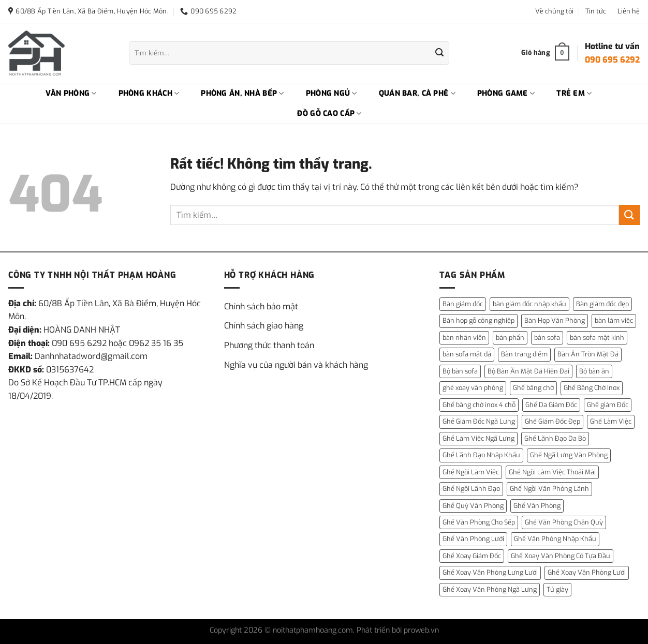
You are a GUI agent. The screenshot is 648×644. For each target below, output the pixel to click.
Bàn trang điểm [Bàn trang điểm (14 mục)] (524, 354)
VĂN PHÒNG (71, 94)
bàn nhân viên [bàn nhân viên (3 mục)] (464, 338)
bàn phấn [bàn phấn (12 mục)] (510, 338)
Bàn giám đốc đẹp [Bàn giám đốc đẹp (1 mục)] (602, 304)
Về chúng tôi (554, 11)
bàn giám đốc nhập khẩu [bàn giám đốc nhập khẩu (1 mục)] (529, 304)
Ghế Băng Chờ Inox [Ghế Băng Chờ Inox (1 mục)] (592, 388)
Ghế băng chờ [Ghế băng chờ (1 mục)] (533, 388)
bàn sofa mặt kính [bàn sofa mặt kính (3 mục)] (597, 338)
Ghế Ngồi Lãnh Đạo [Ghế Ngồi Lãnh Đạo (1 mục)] (471, 489)
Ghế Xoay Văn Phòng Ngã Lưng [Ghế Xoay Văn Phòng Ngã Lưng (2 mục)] (490, 589)
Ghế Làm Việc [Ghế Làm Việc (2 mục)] (611, 421)
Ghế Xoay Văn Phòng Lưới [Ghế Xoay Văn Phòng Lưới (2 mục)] (587, 572)
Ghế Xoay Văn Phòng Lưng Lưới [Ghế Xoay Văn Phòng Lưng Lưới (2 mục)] (490, 572)
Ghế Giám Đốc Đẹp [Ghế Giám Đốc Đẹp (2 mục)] (553, 421)
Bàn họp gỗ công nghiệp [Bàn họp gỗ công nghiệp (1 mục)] (478, 320)
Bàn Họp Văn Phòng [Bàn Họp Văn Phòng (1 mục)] (555, 320)
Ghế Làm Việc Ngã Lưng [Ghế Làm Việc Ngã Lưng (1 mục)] (478, 438)
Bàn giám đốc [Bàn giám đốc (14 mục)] (463, 304)
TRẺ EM (574, 94)
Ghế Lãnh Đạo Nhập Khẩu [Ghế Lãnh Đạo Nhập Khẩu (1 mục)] (481, 455)
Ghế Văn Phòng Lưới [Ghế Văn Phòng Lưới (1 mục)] (473, 539)
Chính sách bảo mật (261, 306)
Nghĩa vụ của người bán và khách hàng (296, 365)
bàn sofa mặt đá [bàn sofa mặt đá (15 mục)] (467, 354)
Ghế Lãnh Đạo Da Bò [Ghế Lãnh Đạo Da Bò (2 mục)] (555, 438)
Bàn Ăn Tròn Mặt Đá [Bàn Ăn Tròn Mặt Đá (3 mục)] (588, 354)
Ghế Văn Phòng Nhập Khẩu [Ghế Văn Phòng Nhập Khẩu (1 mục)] (555, 539)
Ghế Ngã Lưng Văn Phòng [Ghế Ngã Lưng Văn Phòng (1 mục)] (569, 455)
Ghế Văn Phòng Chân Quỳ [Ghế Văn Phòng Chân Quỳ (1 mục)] (564, 522)
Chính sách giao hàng (264, 326)
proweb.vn (421, 630)
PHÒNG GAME (506, 94)
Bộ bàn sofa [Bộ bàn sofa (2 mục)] (460, 371)
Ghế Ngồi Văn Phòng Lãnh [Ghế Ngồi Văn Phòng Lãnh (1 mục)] (549, 489)
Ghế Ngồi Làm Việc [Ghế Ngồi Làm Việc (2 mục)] (471, 472)
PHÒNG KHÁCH (149, 94)
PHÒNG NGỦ (332, 94)
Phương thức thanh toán (269, 345)
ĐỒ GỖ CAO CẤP (329, 114)
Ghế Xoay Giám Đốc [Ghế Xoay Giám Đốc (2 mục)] (472, 556)
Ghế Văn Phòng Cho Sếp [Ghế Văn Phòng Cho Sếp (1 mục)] (479, 522)
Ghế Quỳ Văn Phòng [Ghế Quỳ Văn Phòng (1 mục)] (473, 506)
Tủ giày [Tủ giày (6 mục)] (557, 589)
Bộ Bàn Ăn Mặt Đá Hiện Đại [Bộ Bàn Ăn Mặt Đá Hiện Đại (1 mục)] (528, 371)
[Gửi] (439, 53)
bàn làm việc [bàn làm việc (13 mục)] (614, 320)
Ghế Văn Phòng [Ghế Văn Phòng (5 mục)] (537, 506)
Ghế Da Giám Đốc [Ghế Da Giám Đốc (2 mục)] (551, 405)
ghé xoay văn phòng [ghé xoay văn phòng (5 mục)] (473, 388)
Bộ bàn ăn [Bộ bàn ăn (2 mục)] (594, 371)
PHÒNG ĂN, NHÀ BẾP (242, 94)
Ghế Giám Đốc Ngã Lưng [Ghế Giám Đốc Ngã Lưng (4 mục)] (479, 421)
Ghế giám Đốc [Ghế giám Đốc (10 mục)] (608, 405)
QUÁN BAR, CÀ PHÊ (417, 94)
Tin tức (596, 11)
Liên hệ (629, 11)
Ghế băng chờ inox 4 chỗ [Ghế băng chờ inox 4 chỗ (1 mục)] (479, 405)
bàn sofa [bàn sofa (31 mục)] (547, 338)
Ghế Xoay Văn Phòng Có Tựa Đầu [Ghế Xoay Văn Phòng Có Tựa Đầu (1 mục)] (561, 556)
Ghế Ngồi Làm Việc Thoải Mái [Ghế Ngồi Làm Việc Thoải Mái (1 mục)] (552, 472)
